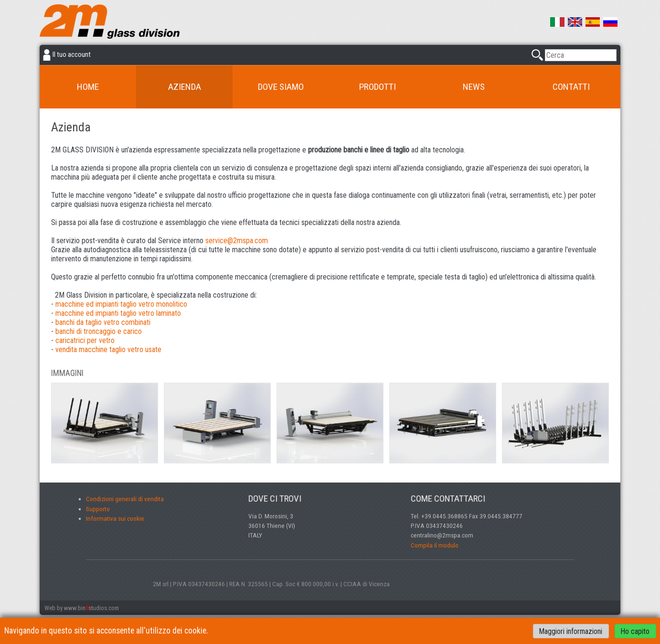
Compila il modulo (435, 545)
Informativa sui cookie (115, 518)
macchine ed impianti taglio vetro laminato (118, 313)
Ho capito (635, 631)
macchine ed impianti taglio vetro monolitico (121, 304)
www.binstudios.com (91, 608)
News (474, 87)
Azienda (185, 87)
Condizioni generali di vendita (125, 499)
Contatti (571, 87)
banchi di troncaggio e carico (99, 331)
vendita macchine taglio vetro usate (108, 349)
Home (88, 87)
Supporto (98, 509)
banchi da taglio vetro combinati (103, 322)
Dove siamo (281, 87)
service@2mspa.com (237, 241)
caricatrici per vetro (85, 340)
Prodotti (378, 87)
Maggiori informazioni (571, 631)
